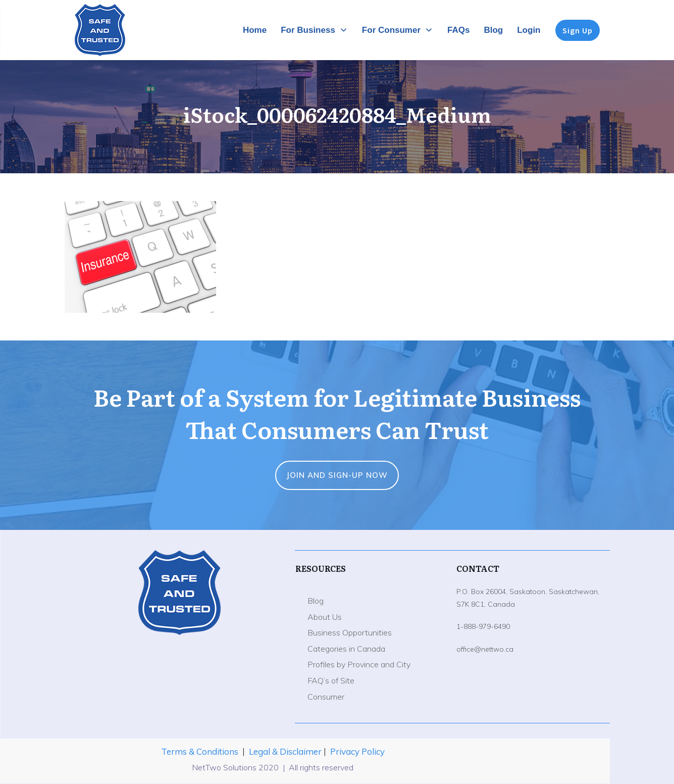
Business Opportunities (350, 632)
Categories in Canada (346, 649)
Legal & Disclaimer (286, 751)
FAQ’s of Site (331, 680)
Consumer (326, 697)
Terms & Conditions (200, 751)
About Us (325, 617)
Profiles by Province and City (359, 664)
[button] (140, 257)
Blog (316, 601)
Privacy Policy (357, 751)
